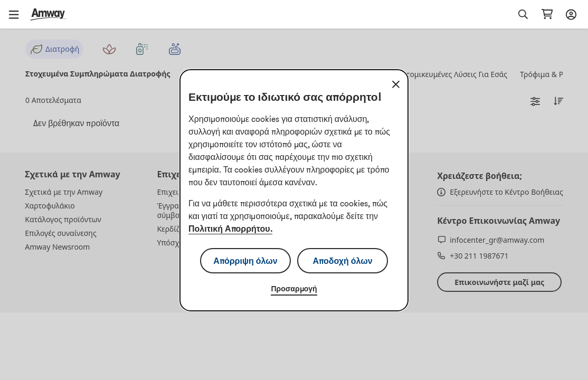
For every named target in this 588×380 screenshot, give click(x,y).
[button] (17, 14)
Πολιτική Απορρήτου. (230, 229)
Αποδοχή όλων (342, 261)
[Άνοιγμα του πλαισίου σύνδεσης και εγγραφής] (570, 14)
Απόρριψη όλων (245, 261)
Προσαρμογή (294, 289)
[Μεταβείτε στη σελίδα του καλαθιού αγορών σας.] (547, 14)
